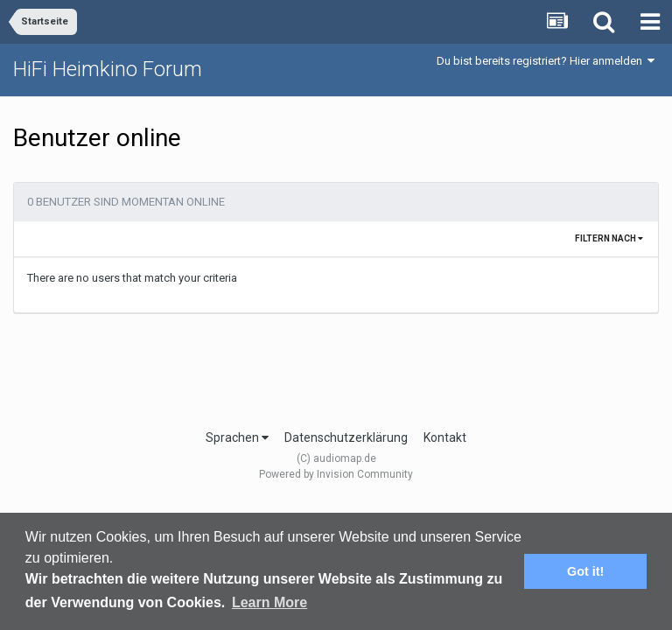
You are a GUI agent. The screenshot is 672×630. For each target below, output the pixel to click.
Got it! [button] (585, 571)
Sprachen (237, 437)
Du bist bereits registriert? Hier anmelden (546, 61)
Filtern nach (609, 238)
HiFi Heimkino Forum (108, 69)
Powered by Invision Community (336, 474)
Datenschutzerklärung (346, 437)
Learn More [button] (269, 602)
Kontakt (445, 437)
